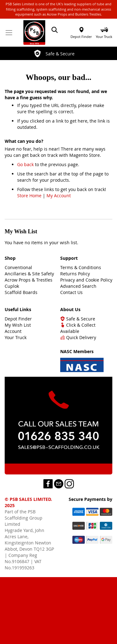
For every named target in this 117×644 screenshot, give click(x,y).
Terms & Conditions (81, 267)
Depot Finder (81, 37)
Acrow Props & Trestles (29, 280)
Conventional (18, 267)
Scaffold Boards (21, 292)
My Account (59, 196)
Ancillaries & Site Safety (29, 274)
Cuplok (12, 286)
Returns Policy (75, 274)
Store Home (29, 196)
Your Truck (16, 337)
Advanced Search (78, 286)
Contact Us (71, 292)
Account (13, 331)
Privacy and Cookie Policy (86, 280)
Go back (25, 164)
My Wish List (18, 325)
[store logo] (34, 33)
